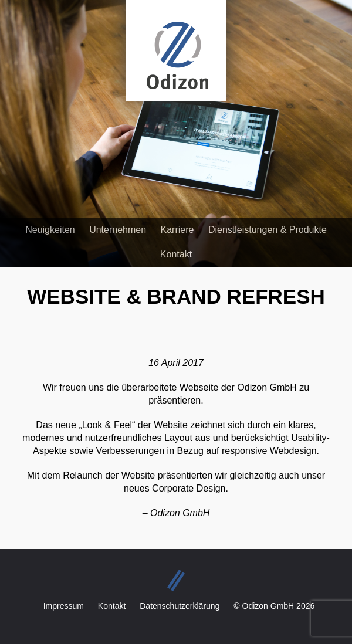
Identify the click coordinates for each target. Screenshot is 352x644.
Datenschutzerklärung (180, 606)
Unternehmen (118, 230)
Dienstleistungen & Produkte (268, 230)
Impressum (64, 606)
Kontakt (176, 254)
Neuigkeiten (50, 230)
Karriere (177, 230)
